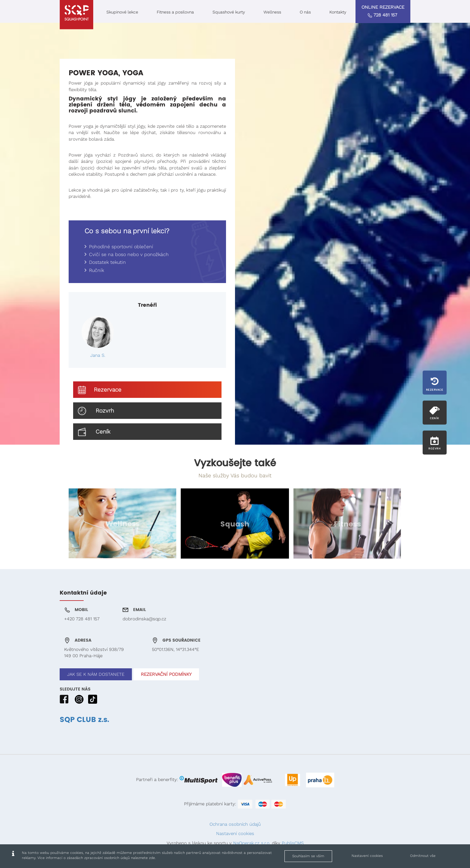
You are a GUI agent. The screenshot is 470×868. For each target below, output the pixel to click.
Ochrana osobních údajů (235, 824)
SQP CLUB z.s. (84, 720)
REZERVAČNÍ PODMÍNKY (166, 674)
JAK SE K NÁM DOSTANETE (96, 674)
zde (152, 858)
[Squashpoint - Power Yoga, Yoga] (76, 15)
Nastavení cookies (235, 834)
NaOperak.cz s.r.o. (252, 843)
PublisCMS (293, 843)
